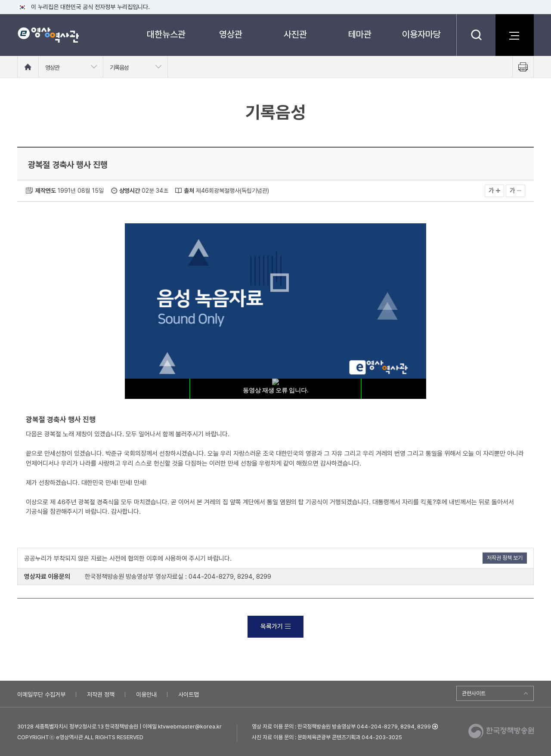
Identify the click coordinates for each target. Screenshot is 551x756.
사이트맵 (189, 694)
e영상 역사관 (48, 35)
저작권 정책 (101, 694)
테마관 (360, 34)
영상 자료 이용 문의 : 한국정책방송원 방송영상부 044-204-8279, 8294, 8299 (341, 727)
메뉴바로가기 (0, 0)
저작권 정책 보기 (505, 558)
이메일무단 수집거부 (41, 694)
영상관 (231, 34)
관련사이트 (474, 693)
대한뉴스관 (166, 34)
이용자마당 (421, 34)
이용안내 (146, 694)
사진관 (295, 34)
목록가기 (275, 626)
